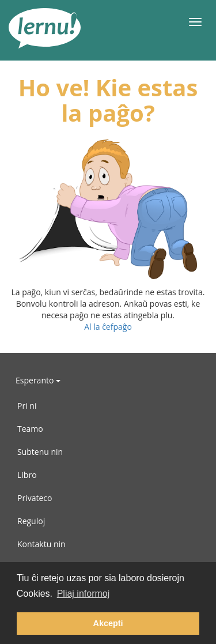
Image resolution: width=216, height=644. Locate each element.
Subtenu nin (40, 452)
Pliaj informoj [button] (84, 594)
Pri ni (27, 406)
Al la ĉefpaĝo (108, 327)
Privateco (35, 498)
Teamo (30, 429)
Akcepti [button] (108, 623)
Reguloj (31, 521)
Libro (27, 475)
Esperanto (38, 380)
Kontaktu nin (41, 544)
